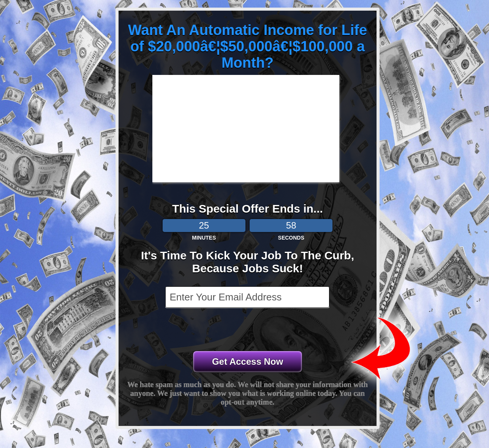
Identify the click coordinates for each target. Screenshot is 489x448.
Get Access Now (248, 361)
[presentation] (248, 330)
